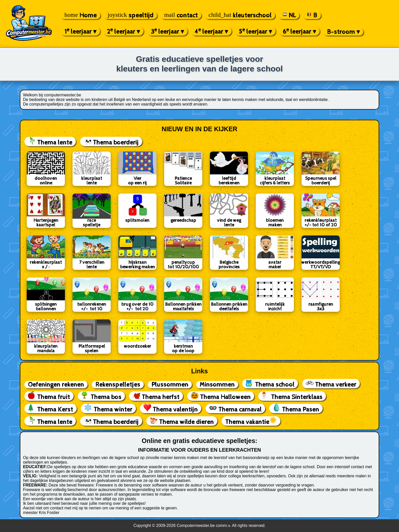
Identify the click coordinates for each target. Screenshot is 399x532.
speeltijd (131, 15)
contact (181, 15)
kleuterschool (240, 15)
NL (289, 15)
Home (81, 15)
